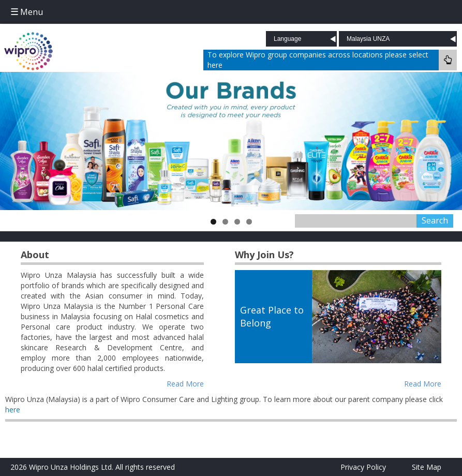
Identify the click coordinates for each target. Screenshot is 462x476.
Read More (185, 384)
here (13, 410)
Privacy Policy (363, 467)
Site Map (427, 467)
